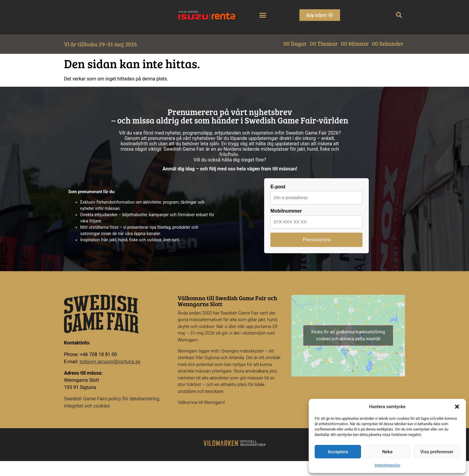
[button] (457, 407)
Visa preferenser (437, 452)
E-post (278, 187)
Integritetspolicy (387, 465)
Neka (387, 452)
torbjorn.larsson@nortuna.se (110, 362)
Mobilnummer (286, 211)
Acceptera (338, 452)
